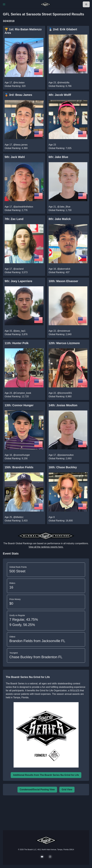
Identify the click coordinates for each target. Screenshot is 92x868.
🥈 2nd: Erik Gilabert (63, 29)
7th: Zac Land (14, 219)
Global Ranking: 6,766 (60, 86)
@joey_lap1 (19, 331)
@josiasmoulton (65, 455)
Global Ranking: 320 (15, 86)
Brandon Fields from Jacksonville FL (37, 641)
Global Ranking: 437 (59, 272)
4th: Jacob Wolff (60, 95)
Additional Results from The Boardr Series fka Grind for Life (46, 775)
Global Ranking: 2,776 (16, 210)
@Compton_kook (22, 393)
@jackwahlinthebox (23, 207)
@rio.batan (19, 83)
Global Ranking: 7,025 (60, 148)
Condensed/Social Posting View (37, 790)
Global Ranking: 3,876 (16, 334)
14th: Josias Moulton (63, 405)
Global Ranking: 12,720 (17, 396)
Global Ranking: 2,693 (60, 458)
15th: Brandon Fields (19, 467)
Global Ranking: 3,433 (16, 521)
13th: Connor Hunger (19, 405)
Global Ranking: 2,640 (60, 334)
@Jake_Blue (64, 207)
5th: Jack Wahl (15, 157)
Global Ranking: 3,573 (16, 272)
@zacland (18, 269)
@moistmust (64, 331)
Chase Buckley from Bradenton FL (36, 657)
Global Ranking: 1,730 (60, 210)
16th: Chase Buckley (63, 467)
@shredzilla (63, 83)
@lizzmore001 (65, 393)
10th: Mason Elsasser (63, 281)
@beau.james (20, 145)
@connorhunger (22, 455)
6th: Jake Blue (58, 157)
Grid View (67, 790)
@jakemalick (64, 269)
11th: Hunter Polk (17, 343)
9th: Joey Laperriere (18, 281)
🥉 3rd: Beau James (18, 95)
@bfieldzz (18, 517)
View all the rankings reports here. (46, 547)
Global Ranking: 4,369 (16, 148)
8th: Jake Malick (60, 219)
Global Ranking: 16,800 (61, 521)
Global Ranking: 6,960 (60, 396)
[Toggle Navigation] (4, 4)
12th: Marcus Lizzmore (64, 343)
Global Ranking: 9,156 (16, 458)
